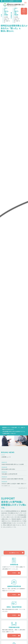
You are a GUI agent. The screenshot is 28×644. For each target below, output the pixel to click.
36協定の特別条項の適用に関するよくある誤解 (13, 464)
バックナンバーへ (23, 488)
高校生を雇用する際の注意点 (8, 469)
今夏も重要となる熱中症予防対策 (9, 474)
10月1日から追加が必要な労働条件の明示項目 (12, 479)
